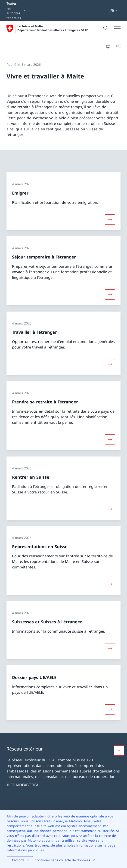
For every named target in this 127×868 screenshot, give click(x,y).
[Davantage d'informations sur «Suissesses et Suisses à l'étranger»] (110, 648)
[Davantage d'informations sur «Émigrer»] (110, 219)
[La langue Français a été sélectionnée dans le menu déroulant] (115, 11)
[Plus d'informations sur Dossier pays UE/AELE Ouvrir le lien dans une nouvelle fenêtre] (110, 709)
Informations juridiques (25, 850)
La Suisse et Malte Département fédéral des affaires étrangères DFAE (53, 28)
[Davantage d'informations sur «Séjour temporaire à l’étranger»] (110, 294)
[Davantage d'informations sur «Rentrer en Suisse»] (110, 509)
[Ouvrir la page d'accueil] (47, 29)
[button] (119, 751)
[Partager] (118, 46)
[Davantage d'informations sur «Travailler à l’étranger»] (110, 364)
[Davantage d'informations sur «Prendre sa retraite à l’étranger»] (110, 439)
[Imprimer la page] (108, 46)
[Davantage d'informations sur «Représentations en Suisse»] (110, 584)
